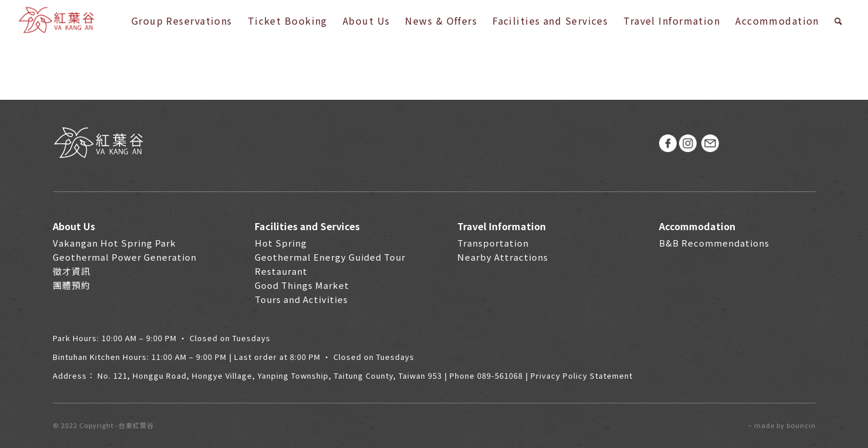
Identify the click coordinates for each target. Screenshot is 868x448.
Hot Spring (281, 243)
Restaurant (281, 271)
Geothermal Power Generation (125, 257)
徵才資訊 (72, 271)
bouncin (801, 425)
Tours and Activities (301, 299)
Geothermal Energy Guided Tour (330, 257)
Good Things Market (302, 285)
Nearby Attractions (503, 257)
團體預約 (72, 285)
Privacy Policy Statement (582, 375)
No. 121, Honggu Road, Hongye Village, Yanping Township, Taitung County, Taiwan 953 (270, 375)
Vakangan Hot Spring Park (114, 243)
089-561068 (500, 375)
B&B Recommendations (714, 243)
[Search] (839, 21)
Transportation (493, 243)
